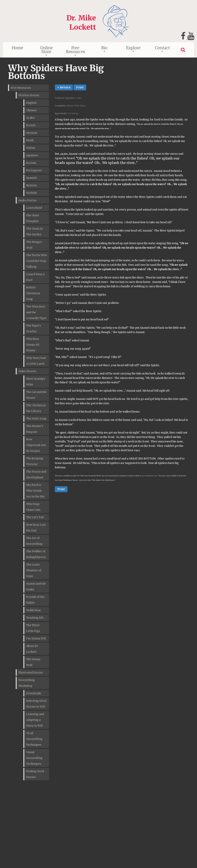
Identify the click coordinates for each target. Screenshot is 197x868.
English (31, 103)
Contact (162, 48)
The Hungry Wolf (34, 245)
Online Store (46, 50)
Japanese (32, 155)
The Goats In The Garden (34, 231)
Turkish (31, 193)
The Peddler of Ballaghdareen (36, 554)
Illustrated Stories (31, 673)
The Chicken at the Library (36, 408)
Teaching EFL (35, 618)
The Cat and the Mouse (36, 395)
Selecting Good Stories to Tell (36, 704)
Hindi (30, 140)
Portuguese (34, 170)
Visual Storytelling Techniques (34, 758)
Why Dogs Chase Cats (33, 507)
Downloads (34, 693)
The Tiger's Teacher (34, 328)
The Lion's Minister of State (34, 570)
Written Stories (29, 95)
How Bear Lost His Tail (36, 528)
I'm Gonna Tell (36, 638)
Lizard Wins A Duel (35, 277)
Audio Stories (28, 200)
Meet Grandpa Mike (36, 382)
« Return (64, 87)
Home (17, 48)
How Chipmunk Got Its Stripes (36, 445)
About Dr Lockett (32, 649)
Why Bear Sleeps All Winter (33, 345)
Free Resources (75, 50)
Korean (31, 163)
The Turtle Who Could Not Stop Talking (37, 261)
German (32, 133)
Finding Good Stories (35, 774)
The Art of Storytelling (34, 541)
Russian (31, 185)
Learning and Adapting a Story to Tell (35, 720)
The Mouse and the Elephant (36, 475)
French (31, 125)
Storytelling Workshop (27, 683)
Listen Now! (34, 208)
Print (80, 87)
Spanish (31, 178)
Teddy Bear (34, 610)
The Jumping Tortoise (35, 461)
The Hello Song (36, 419)
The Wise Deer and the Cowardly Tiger (36, 312)
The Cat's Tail (35, 517)
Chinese (31, 110)
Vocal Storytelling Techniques (34, 739)
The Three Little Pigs (33, 628)
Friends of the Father (35, 600)
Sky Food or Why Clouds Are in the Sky (35, 491)
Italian (31, 148)
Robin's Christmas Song (33, 293)
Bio (104, 48)
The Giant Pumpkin (33, 218)
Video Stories (27, 371)
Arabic (30, 118)
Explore (133, 48)
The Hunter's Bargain (35, 429)
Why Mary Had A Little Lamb (36, 361)
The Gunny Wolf (33, 662)
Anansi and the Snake (36, 586)
